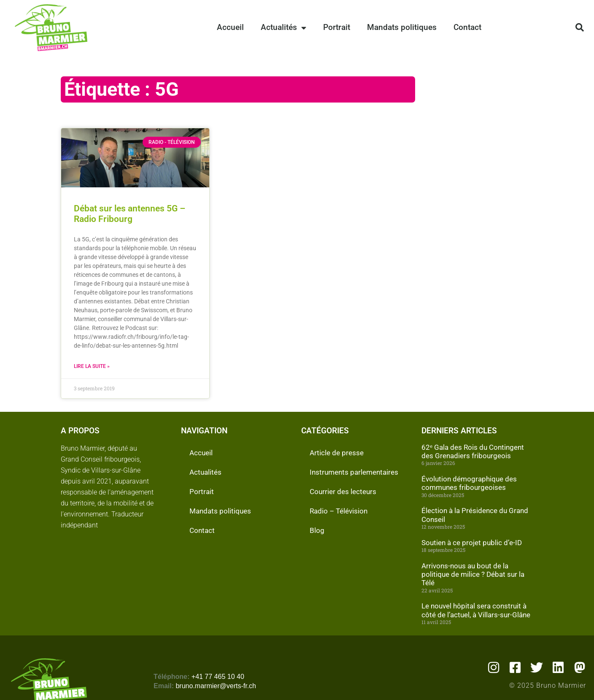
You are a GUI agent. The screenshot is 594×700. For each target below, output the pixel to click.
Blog (317, 530)
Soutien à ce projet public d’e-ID (472, 543)
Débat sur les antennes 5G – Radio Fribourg (130, 214)
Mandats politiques (402, 27)
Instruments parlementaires (354, 472)
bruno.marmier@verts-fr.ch (216, 686)
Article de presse (337, 453)
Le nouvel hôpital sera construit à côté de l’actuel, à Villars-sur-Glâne (476, 610)
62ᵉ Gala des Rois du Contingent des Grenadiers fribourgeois (473, 451)
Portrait (337, 27)
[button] (580, 27)
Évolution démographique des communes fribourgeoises (469, 483)
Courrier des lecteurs (343, 492)
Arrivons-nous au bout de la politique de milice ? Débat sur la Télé (473, 574)
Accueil (230, 27)
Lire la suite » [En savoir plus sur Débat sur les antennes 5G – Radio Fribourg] (92, 366)
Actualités (283, 28)
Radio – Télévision (339, 511)
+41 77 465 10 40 (218, 677)
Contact (467, 27)
